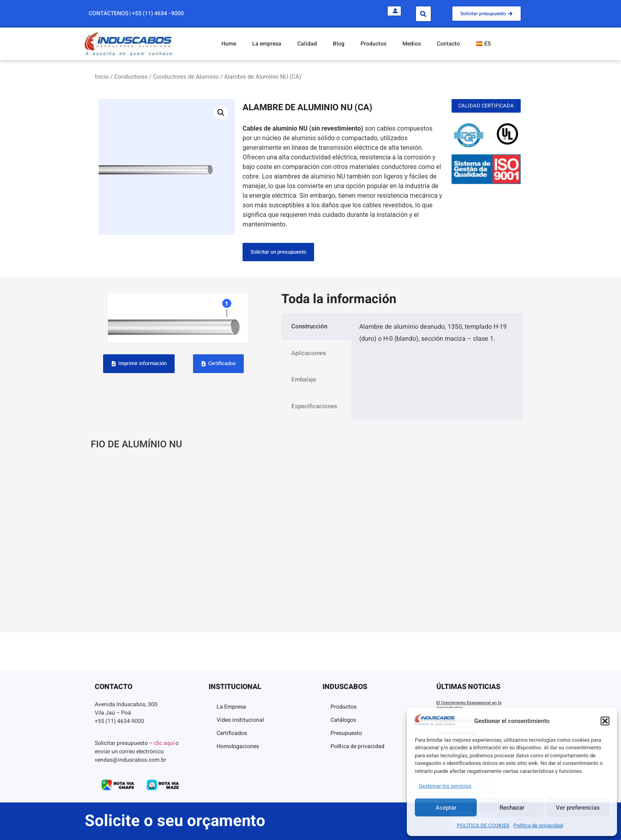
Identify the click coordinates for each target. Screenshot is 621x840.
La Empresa (231, 707)
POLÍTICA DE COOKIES (483, 825)
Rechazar (512, 808)
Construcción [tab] (309, 326)
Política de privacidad (538, 825)
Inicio (102, 77)
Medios (412, 44)
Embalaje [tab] (304, 379)
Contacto (448, 44)
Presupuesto (346, 733)
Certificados (232, 733)
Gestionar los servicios (445, 786)
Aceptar (446, 808)
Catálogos (343, 720)
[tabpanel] (437, 336)
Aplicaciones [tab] (309, 353)
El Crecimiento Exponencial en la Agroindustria (469, 705)
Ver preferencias (578, 808)
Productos (373, 44)
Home (229, 44)
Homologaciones (238, 746)
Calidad (307, 44)
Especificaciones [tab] (314, 406)
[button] (605, 721)
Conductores (131, 77)
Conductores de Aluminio (186, 77)
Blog (339, 44)
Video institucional (240, 720)
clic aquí (164, 743)
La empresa (267, 44)
